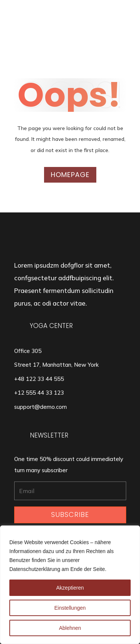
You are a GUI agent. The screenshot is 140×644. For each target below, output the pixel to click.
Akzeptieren (70, 588)
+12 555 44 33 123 (39, 393)
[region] (70, 585)
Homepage (70, 175)
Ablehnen (70, 628)
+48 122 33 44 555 (39, 379)
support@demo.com (41, 407)
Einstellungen (70, 608)
